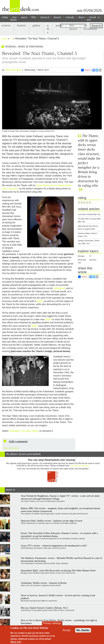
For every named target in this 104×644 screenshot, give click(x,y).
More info (16, 642)
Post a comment (11, 448)
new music (14, 18)
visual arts (91, 18)
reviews (6, 25)
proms (59, 25)
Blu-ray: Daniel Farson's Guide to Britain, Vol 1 (44, 608)
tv (99, 17)
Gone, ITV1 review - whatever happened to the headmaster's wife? (54, 546)
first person (73, 27)
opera (24, 17)
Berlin (40, 301)
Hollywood (59, 288)
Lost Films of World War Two (89, 214)
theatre (57, 17)
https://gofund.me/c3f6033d (80, 466)
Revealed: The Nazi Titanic (24, 431)
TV (90, 256)
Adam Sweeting (13, 70)
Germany (93, 260)
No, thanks (83, 630)
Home (4, 39)
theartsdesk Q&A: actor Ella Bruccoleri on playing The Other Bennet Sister (58, 570)
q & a (48, 29)
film (34, 17)
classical (45, 17)
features (22, 25)
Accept (66, 630)
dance (82, 17)
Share (86, 70)
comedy (70, 17)
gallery (36, 25)
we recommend (90, 27)
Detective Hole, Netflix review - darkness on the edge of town (52, 521)
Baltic (35, 326)
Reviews (81, 256)
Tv (11, 39)
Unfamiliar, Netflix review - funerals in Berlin (44, 583)
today (5, 17)
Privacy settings (52, 623)
